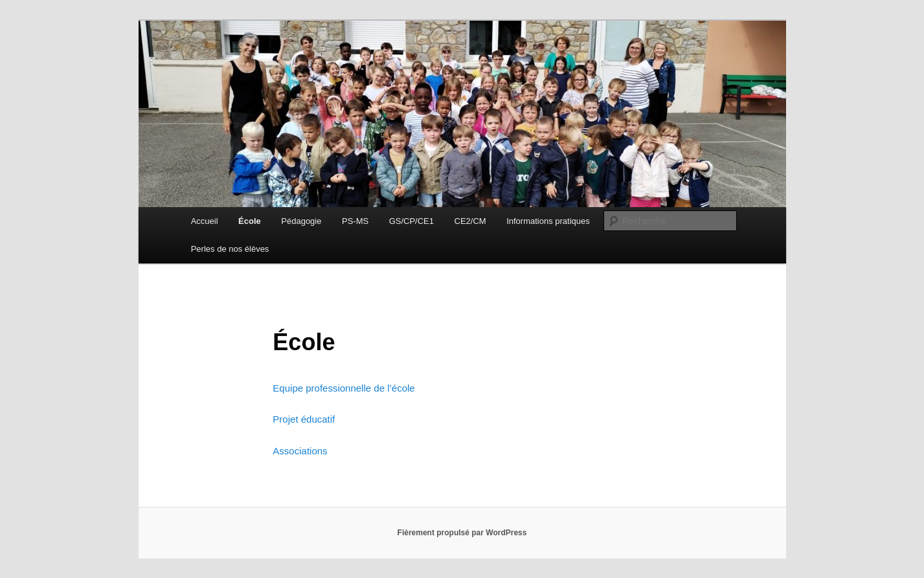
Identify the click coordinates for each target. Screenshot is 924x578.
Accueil (205, 221)
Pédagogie (301, 221)
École (250, 221)
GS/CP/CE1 (411, 221)
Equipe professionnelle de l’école (344, 388)
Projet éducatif (304, 419)
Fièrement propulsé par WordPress (462, 533)
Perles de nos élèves (230, 249)
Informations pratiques (548, 221)
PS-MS (355, 221)
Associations (300, 451)
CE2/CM (470, 221)
